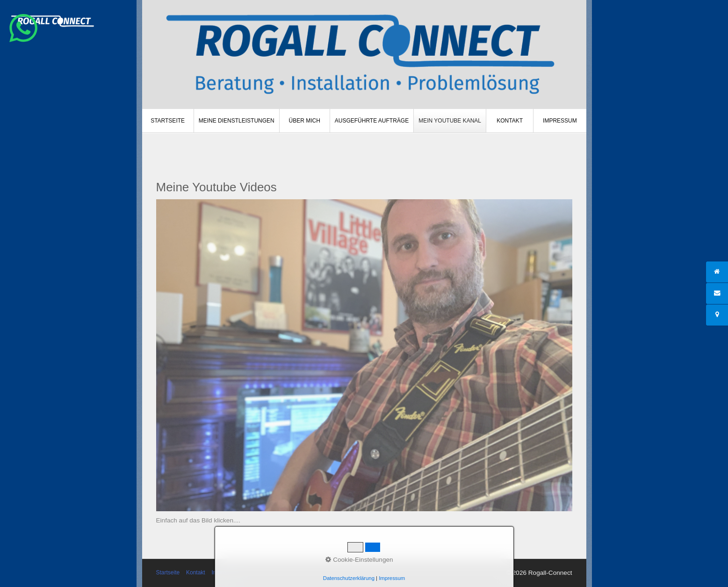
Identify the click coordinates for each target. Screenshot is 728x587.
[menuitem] (168, 121)
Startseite (168, 121)
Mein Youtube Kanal (450, 121)
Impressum (560, 121)
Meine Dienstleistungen (237, 121)
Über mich (305, 121)
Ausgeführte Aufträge (372, 121)
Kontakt (510, 121)
